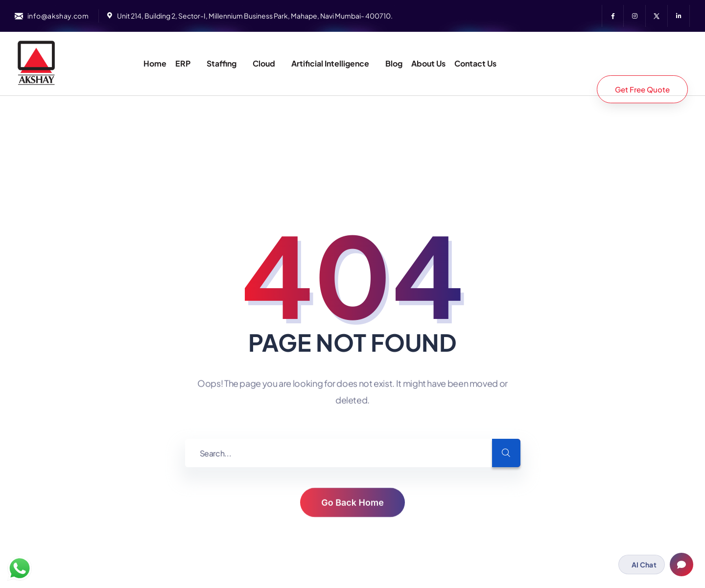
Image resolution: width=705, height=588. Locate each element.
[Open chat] (681, 565)
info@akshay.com (58, 16)
